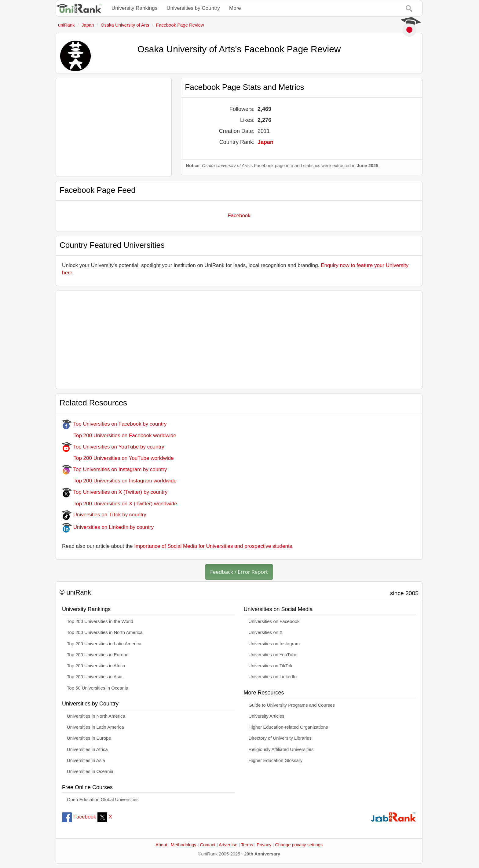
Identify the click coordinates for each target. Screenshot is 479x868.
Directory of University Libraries (280, 738)
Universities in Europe (89, 738)
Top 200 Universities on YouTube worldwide (118, 458)
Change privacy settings (299, 845)
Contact (208, 845)
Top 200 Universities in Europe (98, 655)
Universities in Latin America (95, 727)
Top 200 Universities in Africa (96, 666)
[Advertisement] (114, 127)
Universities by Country (193, 8)
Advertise (228, 845)
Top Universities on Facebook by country (114, 424)
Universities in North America (96, 716)
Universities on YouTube (273, 655)
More (235, 8)
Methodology (184, 845)
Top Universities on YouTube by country (113, 447)
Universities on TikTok (271, 666)
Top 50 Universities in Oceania (98, 688)
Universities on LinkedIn (273, 677)
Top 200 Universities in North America (105, 632)
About (161, 845)
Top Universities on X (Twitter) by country (115, 492)
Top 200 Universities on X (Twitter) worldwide (120, 504)
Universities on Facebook (274, 621)
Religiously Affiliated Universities (281, 749)
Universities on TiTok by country (104, 515)
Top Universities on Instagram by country (115, 469)
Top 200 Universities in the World (100, 621)
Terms (247, 845)
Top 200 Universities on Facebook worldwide (119, 436)
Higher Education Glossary (276, 760)
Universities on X (266, 632)
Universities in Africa (87, 749)
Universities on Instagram (274, 644)
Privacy (264, 845)
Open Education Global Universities (103, 800)
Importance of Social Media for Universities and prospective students (213, 546)
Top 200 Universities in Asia (95, 677)
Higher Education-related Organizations (288, 727)
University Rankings (134, 8)
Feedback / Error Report (239, 572)
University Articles (267, 716)
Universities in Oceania (90, 771)
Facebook (239, 216)
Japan (265, 142)
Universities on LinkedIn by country (108, 527)
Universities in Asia (86, 760)
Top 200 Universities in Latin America (104, 644)
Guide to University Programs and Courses (292, 705)
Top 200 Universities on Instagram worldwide (119, 481)
